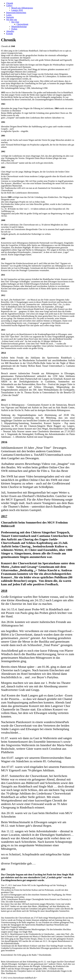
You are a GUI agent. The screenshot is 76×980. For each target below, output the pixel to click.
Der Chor (15, 22)
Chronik (10, 3)
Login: (9, 15)
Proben (14, 29)
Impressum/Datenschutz (16, 13)
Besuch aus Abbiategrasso (22, 8)
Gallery (9, 6)
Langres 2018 (17, 10)
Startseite (10, 17)
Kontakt (10, 34)
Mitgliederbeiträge (19, 27)
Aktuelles (10, 31)
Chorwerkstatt (22, 24)
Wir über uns (12, 20)
